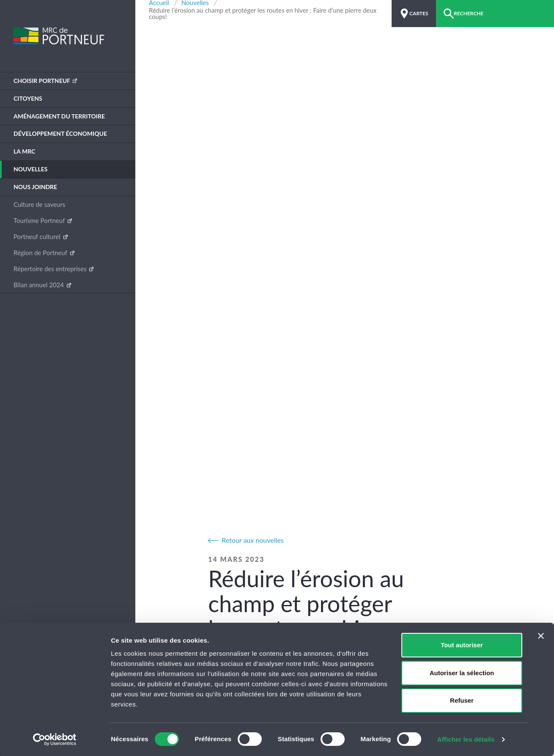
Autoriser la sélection (462, 673)
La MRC (24, 151)
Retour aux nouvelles (252, 540)
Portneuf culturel (38, 236)
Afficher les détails (466, 739)
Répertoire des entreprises (51, 269)
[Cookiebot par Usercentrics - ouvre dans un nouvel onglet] (55, 740)
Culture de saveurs (39, 204)
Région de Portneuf (41, 253)
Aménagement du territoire (59, 116)
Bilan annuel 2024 (40, 285)
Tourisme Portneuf (40, 220)
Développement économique (60, 133)
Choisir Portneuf (43, 81)
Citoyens (28, 98)
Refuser (462, 700)
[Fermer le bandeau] (541, 636)
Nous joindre (35, 187)
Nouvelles (31, 169)
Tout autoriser (462, 645)
